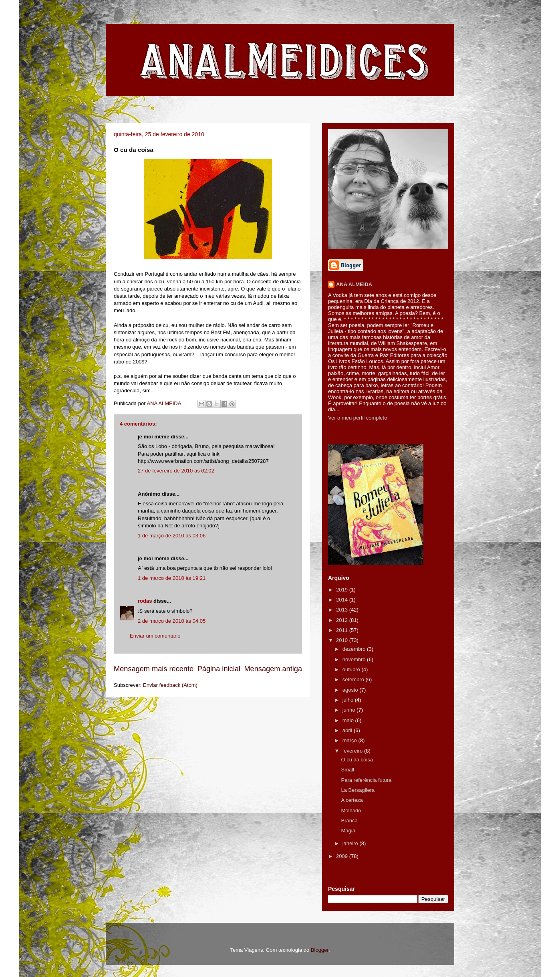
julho (349, 700)
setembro (354, 679)
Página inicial (219, 669)
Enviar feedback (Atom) (170, 685)
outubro (352, 669)
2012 (343, 620)
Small (347, 770)
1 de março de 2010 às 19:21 (172, 578)
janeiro (351, 843)
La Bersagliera (358, 790)
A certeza (352, 800)
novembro (355, 659)
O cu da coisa (357, 760)
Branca (349, 821)
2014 (343, 600)
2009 (343, 856)
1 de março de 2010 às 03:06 (172, 536)
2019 (343, 590)
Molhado (351, 810)
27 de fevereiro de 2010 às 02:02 (176, 471)
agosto (351, 690)
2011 (343, 630)
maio (349, 720)
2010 (343, 640)
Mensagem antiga (273, 669)
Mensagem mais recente (154, 669)
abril (348, 730)
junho (349, 710)
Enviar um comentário (155, 636)
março (351, 740)
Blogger (320, 950)
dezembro (355, 649)
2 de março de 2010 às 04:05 (172, 621)
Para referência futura (366, 780)
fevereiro (353, 751)
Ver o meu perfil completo (358, 418)
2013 (343, 610)
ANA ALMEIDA (354, 284)
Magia (348, 831)
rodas (145, 601)
